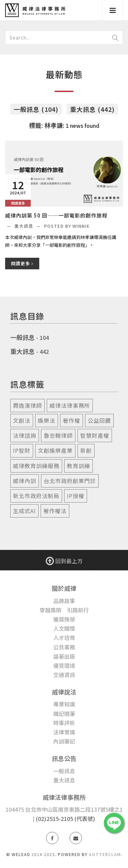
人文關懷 (64, 628)
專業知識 (64, 704)
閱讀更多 (22, 263)
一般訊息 (23, 337)
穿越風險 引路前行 (64, 610)
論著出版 (64, 656)
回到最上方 (64, 560)
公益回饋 (99, 420)
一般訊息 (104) (36, 109)
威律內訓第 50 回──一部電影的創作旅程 (56, 215)
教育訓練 (79, 466)
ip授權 (76, 496)
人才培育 (64, 638)
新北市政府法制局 (36, 496)
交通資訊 (64, 675)
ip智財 (22, 450)
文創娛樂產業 (55, 450)
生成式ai (24, 511)
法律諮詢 (25, 435)
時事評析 (64, 723)
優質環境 (64, 665)
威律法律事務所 (70, 405)
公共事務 (64, 647)
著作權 (72, 420)
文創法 (22, 420)
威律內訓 (25, 481)
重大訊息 (25, 226)
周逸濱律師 (27, 405)
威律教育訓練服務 (36, 466)
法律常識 (64, 732)
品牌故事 (64, 601)
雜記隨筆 (64, 714)
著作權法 (55, 511)
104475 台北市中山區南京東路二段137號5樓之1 (64, 809)
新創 (86, 450)
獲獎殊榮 (64, 619)
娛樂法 (47, 420)
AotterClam (105, 854)
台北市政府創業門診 (70, 481)
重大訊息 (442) (92, 109)
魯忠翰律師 (58, 435)
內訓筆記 (64, 741)
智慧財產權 (95, 435)
